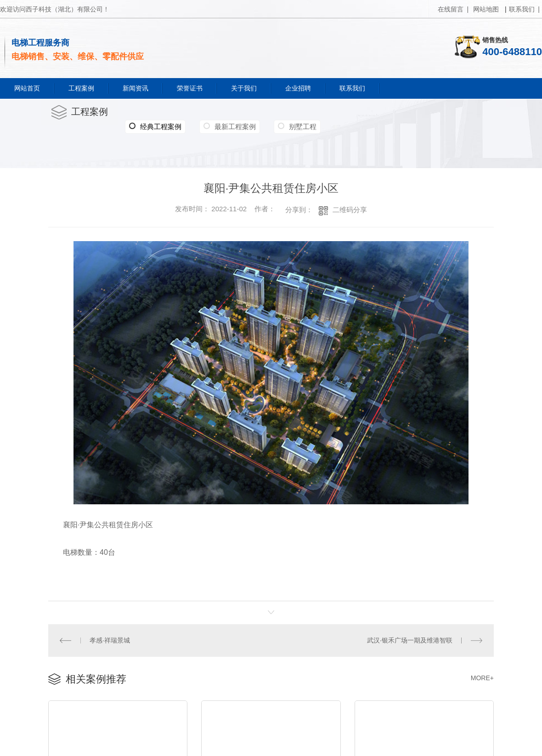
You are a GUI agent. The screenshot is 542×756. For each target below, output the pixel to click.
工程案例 (81, 88)
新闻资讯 (135, 88)
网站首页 (27, 88)
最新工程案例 (235, 127)
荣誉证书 (190, 88)
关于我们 (244, 88)
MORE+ (482, 677)
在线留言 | (453, 9)
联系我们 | (524, 9)
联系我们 (352, 88)
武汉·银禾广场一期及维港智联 (410, 640)
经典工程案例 (155, 127)
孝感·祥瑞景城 (110, 640)
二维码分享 (350, 210)
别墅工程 (303, 127)
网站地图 (486, 9)
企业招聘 (298, 88)
